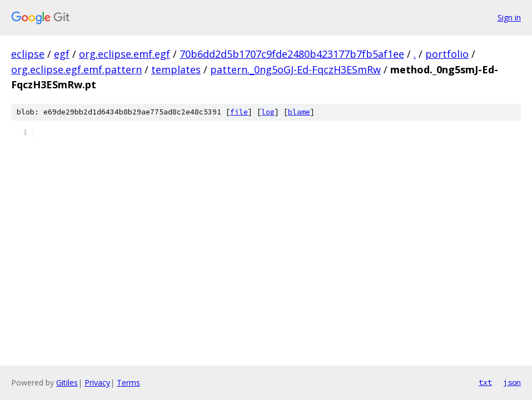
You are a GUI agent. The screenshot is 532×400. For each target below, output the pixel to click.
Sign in (509, 17)
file (239, 112)
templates (176, 69)
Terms (128, 382)
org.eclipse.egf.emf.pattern (76, 69)
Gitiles (67, 382)
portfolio (447, 54)
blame (299, 112)
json (512, 382)
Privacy (97, 382)
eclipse (28, 54)
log (268, 112)
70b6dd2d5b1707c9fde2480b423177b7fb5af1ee (292, 54)
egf (62, 54)
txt (485, 382)
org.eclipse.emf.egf (125, 54)
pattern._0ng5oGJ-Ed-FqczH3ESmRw (295, 69)
